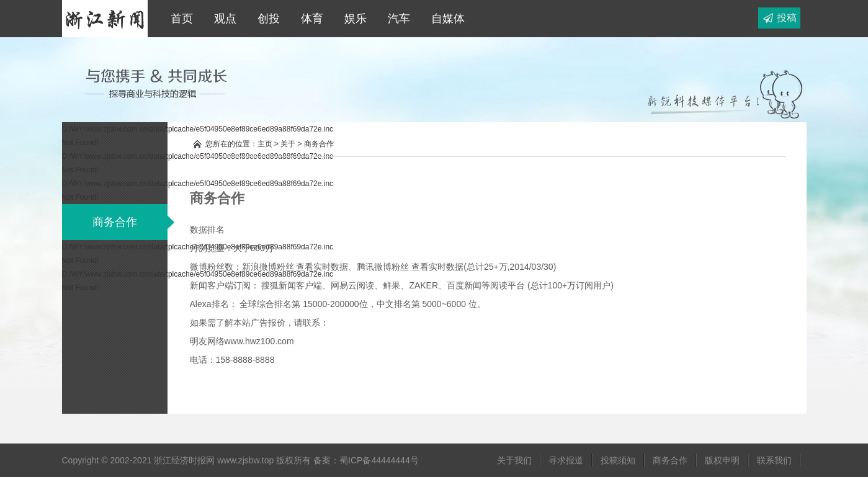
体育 (309, 19)
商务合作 (130, 222)
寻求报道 (566, 460)
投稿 (787, 18)
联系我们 (774, 460)
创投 (266, 19)
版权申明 (722, 460)
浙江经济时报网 (105, 19)
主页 (265, 144)
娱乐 (352, 19)
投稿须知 (618, 460)
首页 (179, 19)
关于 (288, 144)
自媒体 (445, 19)
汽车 (396, 19)
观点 (222, 19)
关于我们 (514, 460)
